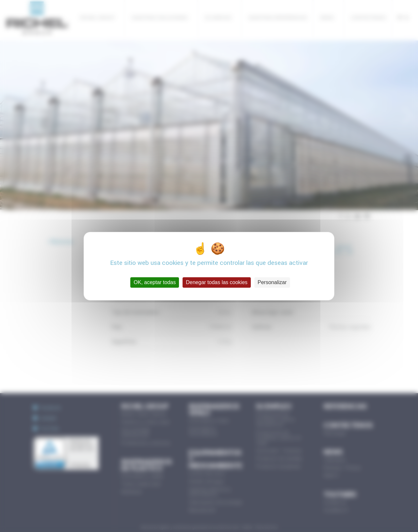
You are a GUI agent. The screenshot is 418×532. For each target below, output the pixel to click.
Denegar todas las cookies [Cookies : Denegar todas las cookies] (217, 282)
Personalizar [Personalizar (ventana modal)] (272, 282)
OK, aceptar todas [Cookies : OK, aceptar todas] (155, 282)
